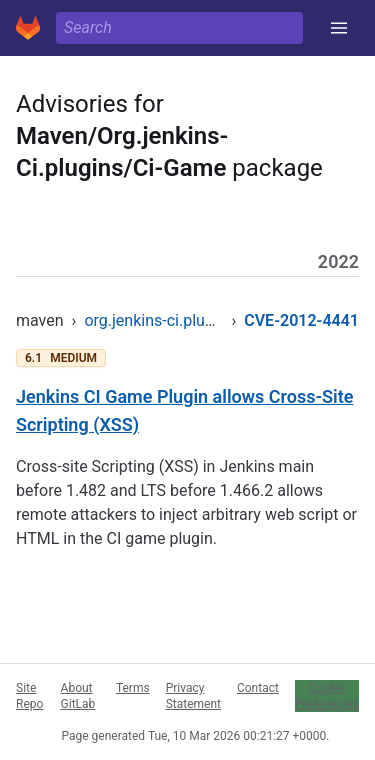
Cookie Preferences (327, 696)
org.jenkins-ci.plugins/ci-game (191, 320)
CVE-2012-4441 (301, 320)
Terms (133, 688)
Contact (258, 688)
